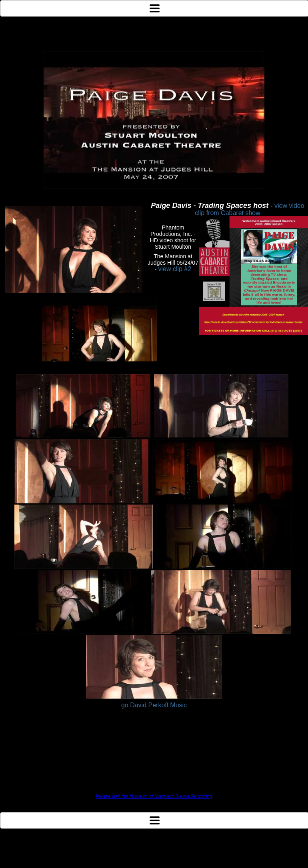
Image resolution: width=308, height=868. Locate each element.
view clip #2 (175, 269)
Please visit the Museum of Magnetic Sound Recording (154, 796)
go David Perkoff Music (154, 705)
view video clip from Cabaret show (249, 209)
